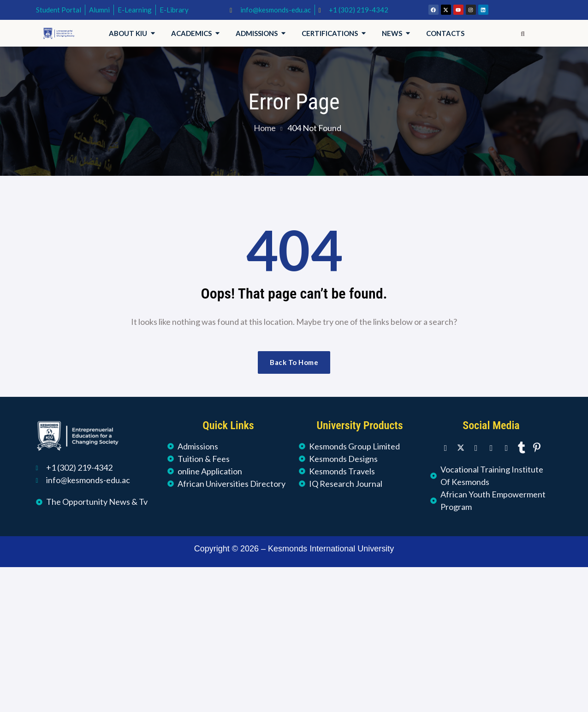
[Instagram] (491, 447)
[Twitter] (461, 447)
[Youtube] (506, 447)
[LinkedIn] (476, 447)
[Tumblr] (522, 447)
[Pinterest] (537, 447)
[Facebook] (445, 447)
